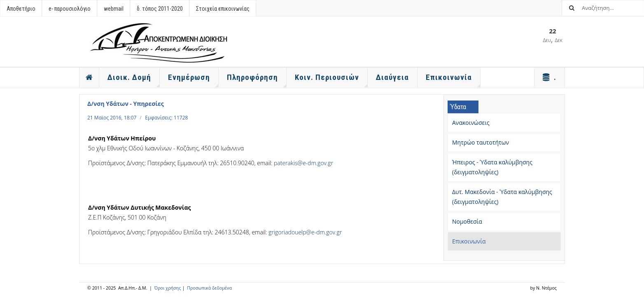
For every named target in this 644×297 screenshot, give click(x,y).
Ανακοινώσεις (471, 123)
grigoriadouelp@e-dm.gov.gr (305, 232)
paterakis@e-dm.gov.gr (303, 163)
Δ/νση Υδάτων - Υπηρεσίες (126, 104)
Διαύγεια (392, 77)
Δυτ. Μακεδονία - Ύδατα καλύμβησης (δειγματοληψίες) (502, 197)
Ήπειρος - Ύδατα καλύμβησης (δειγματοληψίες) (492, 167)
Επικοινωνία (469, 241)
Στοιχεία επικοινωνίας (223, 9)
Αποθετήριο (21, 9)
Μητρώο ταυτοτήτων (481, 142)
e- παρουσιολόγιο (70, 9)
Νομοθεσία (467, 221)
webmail (114, 9)
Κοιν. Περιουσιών (331, 80)
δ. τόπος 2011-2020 (160, 9)
